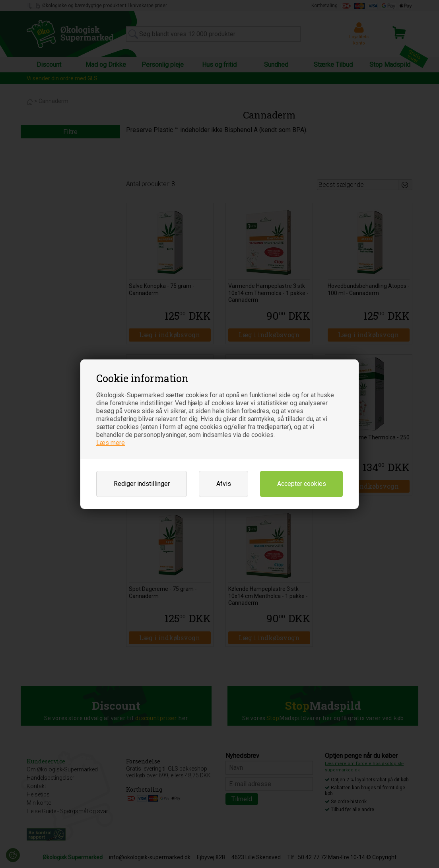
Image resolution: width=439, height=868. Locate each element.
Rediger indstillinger (142, 484)
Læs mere (111, 443)
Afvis (224, 484)
